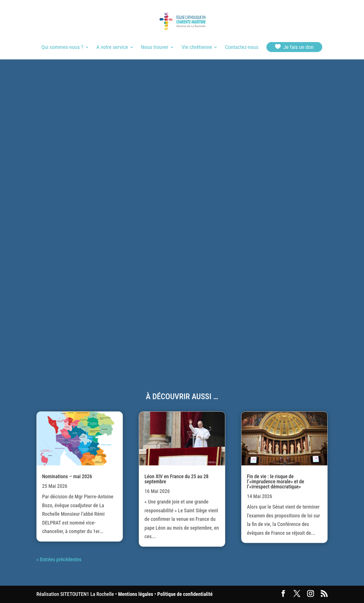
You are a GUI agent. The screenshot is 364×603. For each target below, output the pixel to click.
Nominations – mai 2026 (67, 476)
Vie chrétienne (197, 48)
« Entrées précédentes (59, 559)
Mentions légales (136, 594)
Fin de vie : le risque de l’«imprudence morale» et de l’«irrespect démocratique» (275, 481)
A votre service (112, 48)
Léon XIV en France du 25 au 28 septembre (176, 479)
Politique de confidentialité (185, 594)
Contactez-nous (242, 48)
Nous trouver (155, 48)
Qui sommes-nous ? (62, 48)
